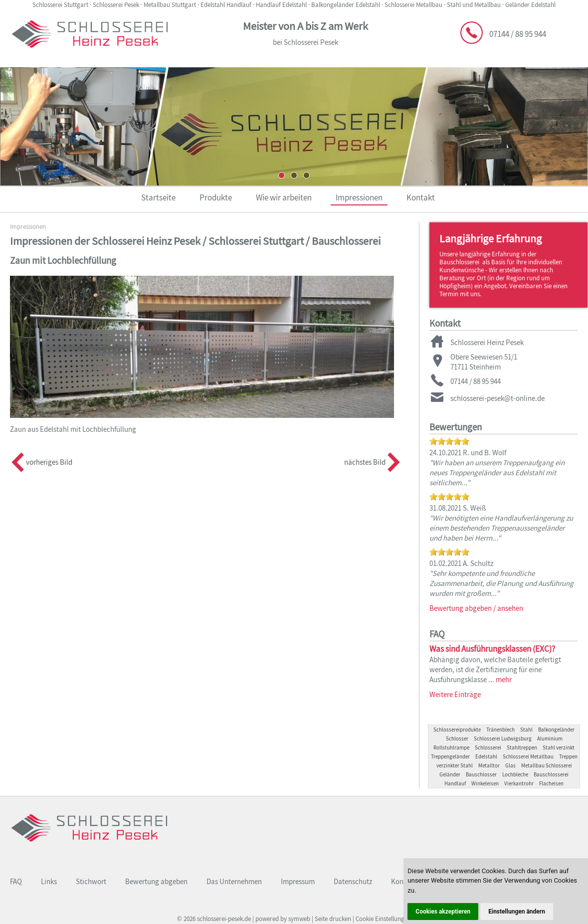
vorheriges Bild (49, 462)
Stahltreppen (522, 747)
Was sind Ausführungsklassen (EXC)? (492, 649)
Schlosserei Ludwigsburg (503, 739)
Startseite (158, 197)
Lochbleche (515, 774)
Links (49, 881)
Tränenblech (500, 730)
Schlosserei (488, 747)
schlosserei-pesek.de (224, 919)
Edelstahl (486, 756)
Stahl (526, 730)
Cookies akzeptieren (443, 912)
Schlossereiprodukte (457, 730)
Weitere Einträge (455, 694)
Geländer (450, 774)
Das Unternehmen (234, 881)
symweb (299, 919)
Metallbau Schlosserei (547, 765)
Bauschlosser (481, 774)
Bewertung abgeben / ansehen (476, 608)
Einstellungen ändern (517, 912)
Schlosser (457, 739)
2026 (190, 919)
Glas (510, 765)
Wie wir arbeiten (284, 197)
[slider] (449, 441)
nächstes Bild (365, 462)
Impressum (298, 881)
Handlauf (455, 783)
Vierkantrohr (519, 783)
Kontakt (421, 197)
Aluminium (550, 739)
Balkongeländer (556, 730)
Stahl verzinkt (559, 747)
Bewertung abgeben (156, 881)
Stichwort (91, 881)
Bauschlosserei (551, 774)
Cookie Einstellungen (383, 919)
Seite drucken (333, 919)
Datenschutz (353, 881)
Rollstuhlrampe (451, 747)
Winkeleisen (485, 783)
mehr (504, 679)
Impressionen (359, 197)
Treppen (568, 756)
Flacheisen (551, 783)
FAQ (16, 881)
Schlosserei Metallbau (528, 756)
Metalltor (489, 765)
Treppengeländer (450, 756)
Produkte (216, 197)
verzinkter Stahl (455, 765)
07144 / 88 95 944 (518, 34)
